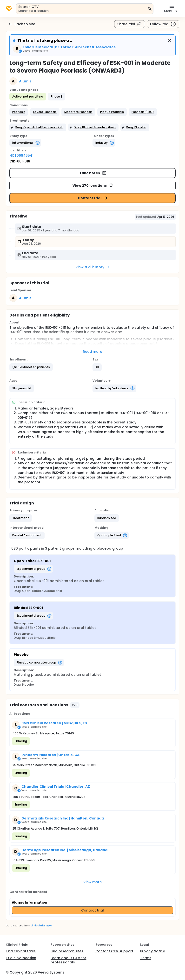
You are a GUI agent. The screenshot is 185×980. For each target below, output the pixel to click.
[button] (19, 112)
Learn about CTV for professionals (68, 960)
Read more (93, 352)
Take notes (93, 173)
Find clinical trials (21, 951)
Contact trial (93, 198)
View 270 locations (93, 186)
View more (93, 882)
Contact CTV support (114, 951)
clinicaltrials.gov (41, 926)
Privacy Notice (153, 951)
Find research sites (67, 951)
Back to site (21, 24)
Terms (146, 958)
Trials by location (21, 958)
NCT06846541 (21, 155)
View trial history (92, 267)
